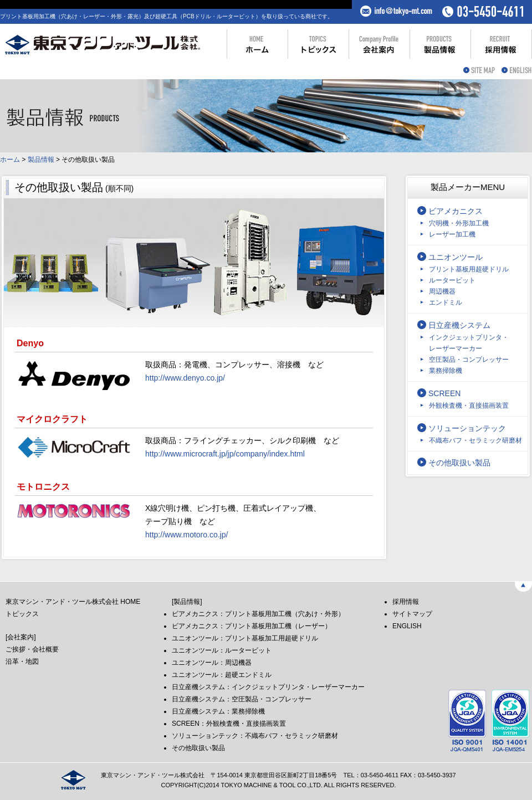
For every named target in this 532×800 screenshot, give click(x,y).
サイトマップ (412, 614)
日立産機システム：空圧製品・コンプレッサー (242, 699)
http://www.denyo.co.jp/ (185, 378)
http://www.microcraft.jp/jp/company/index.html (225, 454)
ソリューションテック (467, 428)
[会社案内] (21, 637)
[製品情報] (187, 602)
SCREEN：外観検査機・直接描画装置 (229, 724)
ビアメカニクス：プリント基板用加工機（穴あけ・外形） (258, 614)
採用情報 (406, 602)
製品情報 (41, 160)
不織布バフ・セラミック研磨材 (475, 440)
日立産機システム (459, 325)
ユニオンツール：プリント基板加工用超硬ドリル (245, 638)
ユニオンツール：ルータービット (222, 650)
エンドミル (446, 302)
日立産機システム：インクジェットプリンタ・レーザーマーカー (268, 687)
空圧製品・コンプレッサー (469, 360)
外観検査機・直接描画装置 (469, 406)
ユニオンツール (456, 257)
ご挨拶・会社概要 (32, 649)
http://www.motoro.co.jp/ (186, 535)
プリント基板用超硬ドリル (469, 269)
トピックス (22, 614)
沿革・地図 (22, 661)
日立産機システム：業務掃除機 (218, 711)
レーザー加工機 (452, 234)
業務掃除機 (446, 371)
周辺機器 (442, 291)
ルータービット (452, 280)
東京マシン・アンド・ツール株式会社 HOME (73, 602)
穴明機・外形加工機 (459, 223)
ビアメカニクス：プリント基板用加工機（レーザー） (252, 626)
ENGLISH (407, 626)
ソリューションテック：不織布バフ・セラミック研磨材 (255, 736)
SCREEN (444, 393)
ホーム (10, 160)
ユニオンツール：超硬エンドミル (222, 675)
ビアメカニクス (456, 211)
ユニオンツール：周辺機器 (212, 663)
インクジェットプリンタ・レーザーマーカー (469, 343)
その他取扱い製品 (459, 463)
